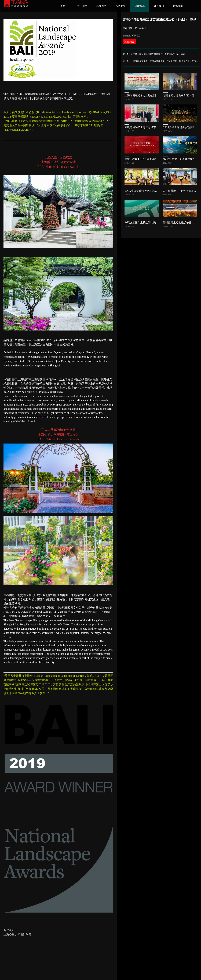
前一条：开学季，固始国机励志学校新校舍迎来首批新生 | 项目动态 (154, 54)
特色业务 (120, 6)
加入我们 (159, 6)
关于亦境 (82, 6)
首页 (63, 6)
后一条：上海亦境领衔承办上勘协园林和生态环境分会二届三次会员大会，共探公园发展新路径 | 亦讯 (161, 61)
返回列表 (129, 42)
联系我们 (178, 6)
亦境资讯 (140, 6)
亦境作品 (101, 6)
